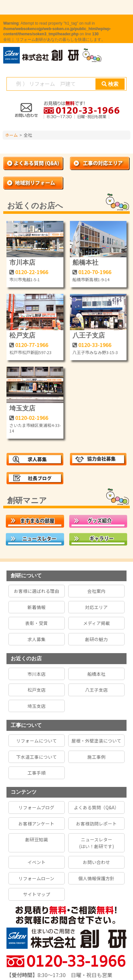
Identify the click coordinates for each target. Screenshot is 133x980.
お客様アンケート (36, 824)
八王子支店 (89, 335)
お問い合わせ (96, 862)
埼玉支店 (22, 408)
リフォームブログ (36, 807)
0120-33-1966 (95, 345)
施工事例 (96, 757)
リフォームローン (36, 878)
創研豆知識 (37, 839)
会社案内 (96, 591)
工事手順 (37, 773)
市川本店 (22, 262)
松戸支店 (22, 335)
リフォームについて (37, 741)
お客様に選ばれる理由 (37, 591)
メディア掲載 (97, 623)
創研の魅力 (96, 639)
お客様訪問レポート (96, 824)
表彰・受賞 (37, 623)
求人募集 (37, 639)
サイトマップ (37, 894)
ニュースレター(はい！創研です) (97, 843)
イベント (37, 862)
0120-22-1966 (32, 272)
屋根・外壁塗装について (96, 741)
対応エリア (96, 607)
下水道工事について (37, 757)
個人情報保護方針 (96, 878)
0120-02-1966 (32, 418)
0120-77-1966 (32, 345)
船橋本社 (85, 262)
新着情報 (37, 607)
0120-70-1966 (95, 272)
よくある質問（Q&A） (96, 807)
